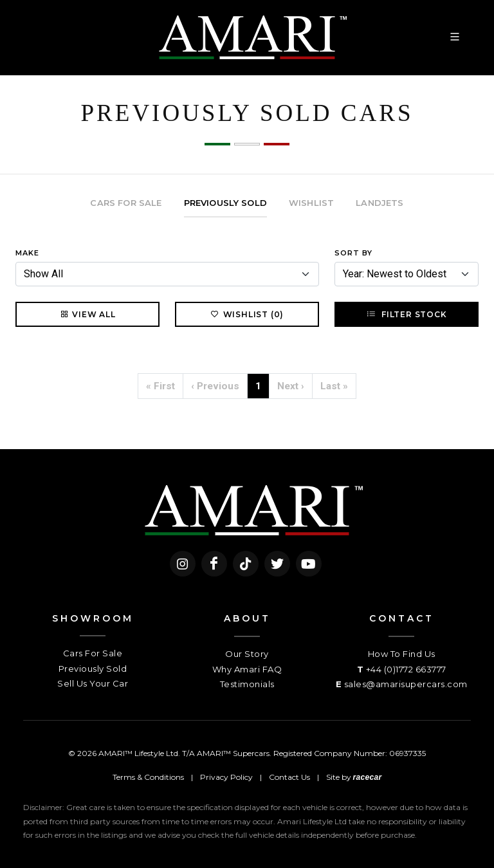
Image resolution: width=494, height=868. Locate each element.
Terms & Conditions (148, 777)
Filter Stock (406, 314)
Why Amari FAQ (247, 669)
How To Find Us (402, 654)
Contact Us (289, 777)
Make (27, 253)
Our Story (247, 654)
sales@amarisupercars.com (406, 684)
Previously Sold (93, 669)
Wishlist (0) (247, 314)
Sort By (353, 253)
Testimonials (247, 684)
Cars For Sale (93, 653)
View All (87, 314)
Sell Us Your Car (93, 683)
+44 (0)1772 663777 (406, 669)
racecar (368, 777)
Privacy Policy (226, 777)
